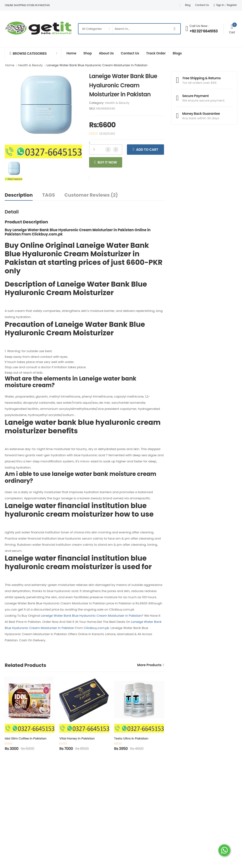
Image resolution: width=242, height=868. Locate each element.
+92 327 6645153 (204, 31)
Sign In (219, 5)
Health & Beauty (117, 103)
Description (19, 195)
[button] (33, 53)
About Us (106, 53)
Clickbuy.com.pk (96, 628)
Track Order (156, 53)
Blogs (177, 53)
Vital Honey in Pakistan (77, 738)
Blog (188, 5)
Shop (88, 53)
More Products (149, 665)
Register (232, 5)
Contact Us (202, 5)
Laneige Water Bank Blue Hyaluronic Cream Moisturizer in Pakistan (91, 616)
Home (71, 53)
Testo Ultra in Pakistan (131, 738)
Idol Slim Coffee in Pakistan (26, 738)
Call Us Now (199, 26)
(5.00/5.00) (107, 134)
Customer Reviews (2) (91, 195)
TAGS (48, 195)
